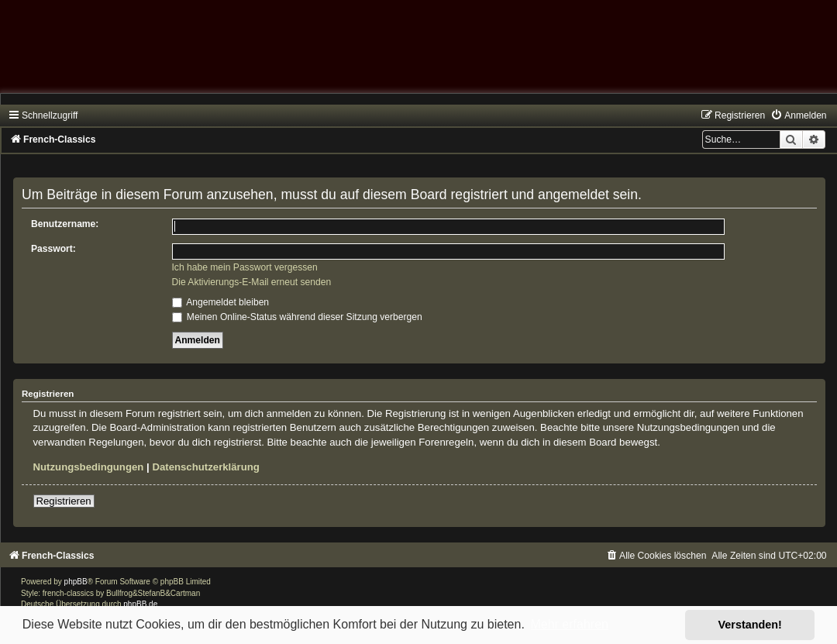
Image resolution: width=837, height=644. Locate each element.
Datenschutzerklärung (206, 467)
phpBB (76, 582)
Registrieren (64, 501)
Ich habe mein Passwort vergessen (245, 267)
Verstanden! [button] (750, 625)
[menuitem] (798, 115)
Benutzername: (65, 224)
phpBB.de (140, 604)
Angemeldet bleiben (221, 302)
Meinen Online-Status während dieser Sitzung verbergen (297, 317)
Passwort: (53, 249)
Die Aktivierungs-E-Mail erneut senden (252, 282)
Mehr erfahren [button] (569, 624)
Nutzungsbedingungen (89, 467)
